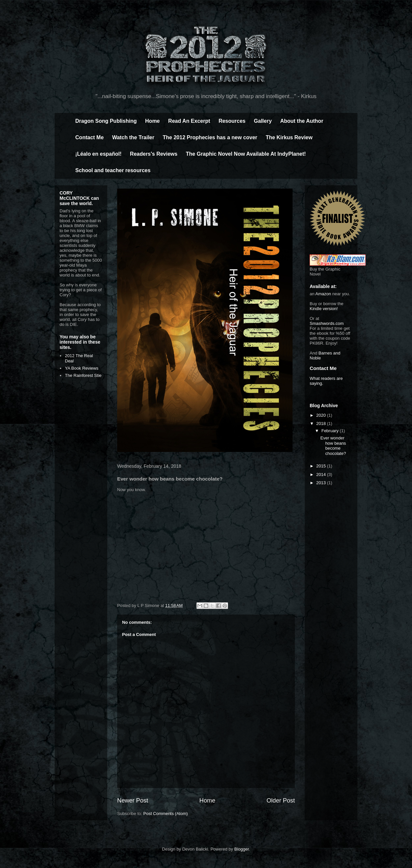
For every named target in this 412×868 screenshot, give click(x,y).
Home (152, 121)
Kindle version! (324, 309)
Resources (232, 121)
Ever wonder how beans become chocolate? (333, 446)
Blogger (242, 849)
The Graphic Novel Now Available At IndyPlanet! (246, 154)
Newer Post (133, 801)
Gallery (263, 121)
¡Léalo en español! (98, 154)
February (331, 431)
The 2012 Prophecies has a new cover (210, 137)
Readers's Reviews (154, 154)
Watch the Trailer (133, 137)
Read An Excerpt (189, 121)
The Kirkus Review (289, 137)
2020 (322, 415)
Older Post (281, 801)
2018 (322, 423)
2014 (322, 474)
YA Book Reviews (82, 368)
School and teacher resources (113, 170)
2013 (322, 483)
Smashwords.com (327, 323)
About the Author (302, 121)
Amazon (323, 294)
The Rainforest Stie (83, 375)
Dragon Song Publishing (106, 121)
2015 (322, 466)
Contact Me (90, 137)
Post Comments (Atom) (166, 814)
